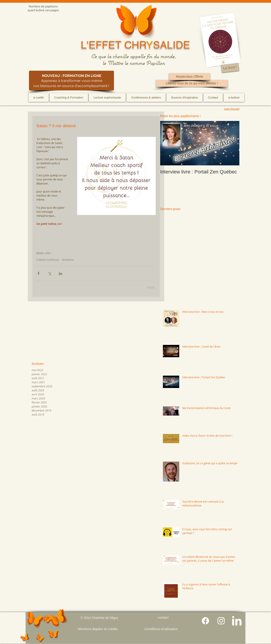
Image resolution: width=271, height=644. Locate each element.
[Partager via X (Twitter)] (49, 273)
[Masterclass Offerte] (189, 77)
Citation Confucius (48, 260)
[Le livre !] (230, 68)
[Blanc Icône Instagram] (221, 621)
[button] (69, 97)
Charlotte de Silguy (105, 618)
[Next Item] (232, 143)
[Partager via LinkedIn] (60, 273)
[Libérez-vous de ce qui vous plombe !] (192, 83)
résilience (68, 260)
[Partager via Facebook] (38, 273)
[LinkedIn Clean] (237, 621)
